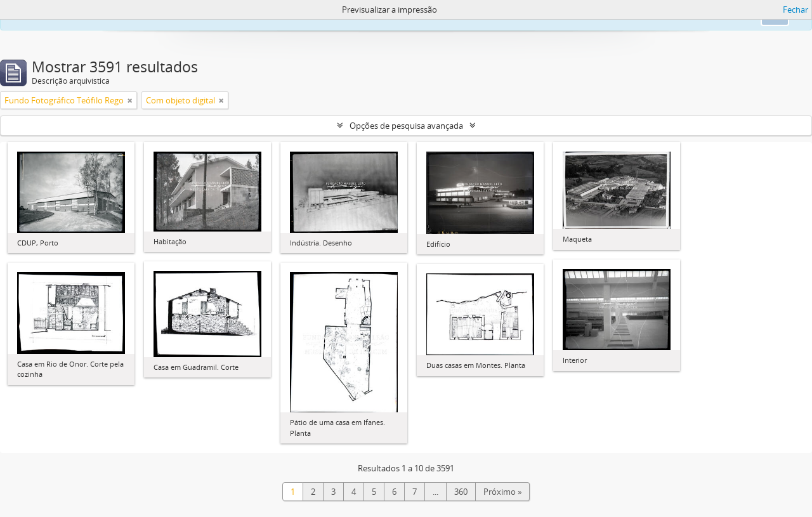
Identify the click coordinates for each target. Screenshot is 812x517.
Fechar (796, 10)
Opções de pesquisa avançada (406, 126)
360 (461, 492)
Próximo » (502, 492)
